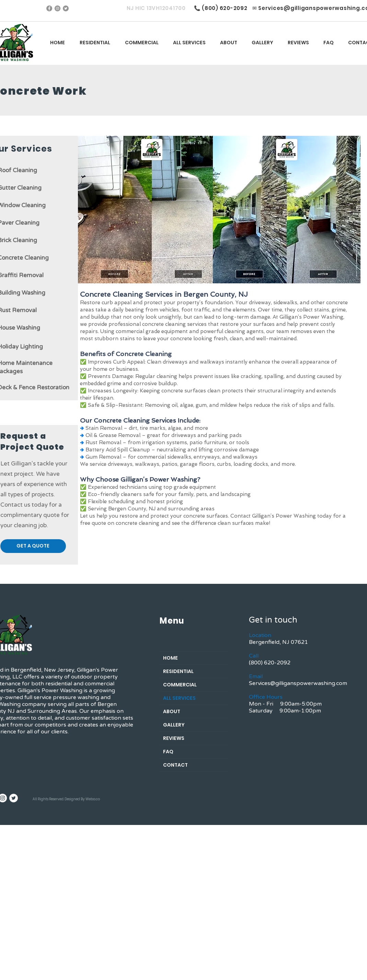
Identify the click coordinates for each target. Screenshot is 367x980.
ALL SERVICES (179, 698)
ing (35, 223)
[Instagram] (58, 8)
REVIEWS (174, 738)
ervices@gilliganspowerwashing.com (300, 683)
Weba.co (93, 799)
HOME (170, 658)
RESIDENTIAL (178, 671)
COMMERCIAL (180, 685)
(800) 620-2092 (225, 8)
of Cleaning (21, 170)
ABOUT (172, 711)
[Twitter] (66, 8)
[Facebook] (49, 8)
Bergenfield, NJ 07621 (278, 642)
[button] (189, 43)
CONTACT (175, 765)
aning (34, 188)
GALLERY (174, 725)
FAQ (168, 752)
